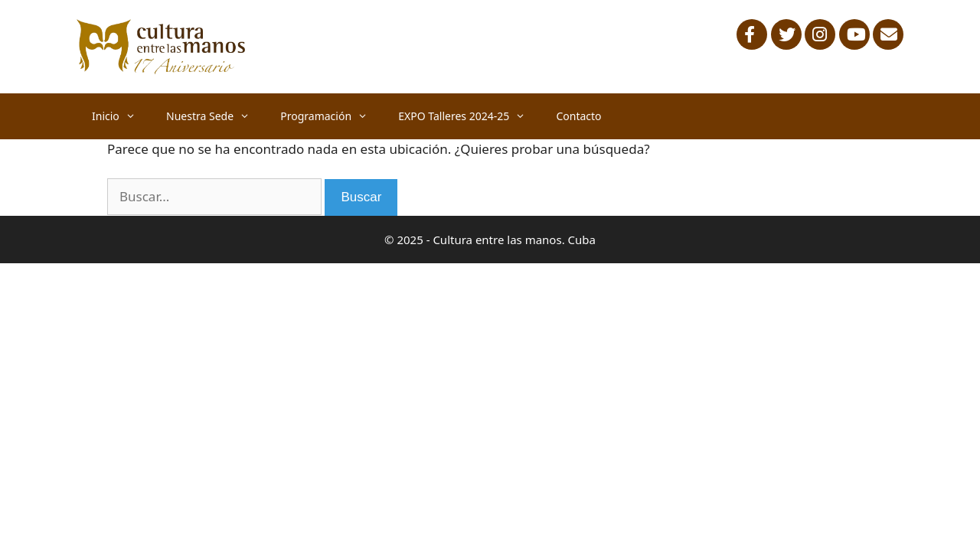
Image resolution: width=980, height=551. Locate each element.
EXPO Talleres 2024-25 (469, 116)
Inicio (121, 116)
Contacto (578, 116)
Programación (332, 116)
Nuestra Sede (216, 116)
